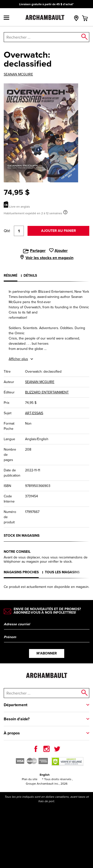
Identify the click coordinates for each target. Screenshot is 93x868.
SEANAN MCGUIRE (18, 74)
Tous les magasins (62, 572)
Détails (30, 275)
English (45, 775)
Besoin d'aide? (17, 719)
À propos (12, 733)
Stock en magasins (22, 535)
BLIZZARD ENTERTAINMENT (47, 392)
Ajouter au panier (59, 231)
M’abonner (47, 653)
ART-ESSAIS (34, 413)
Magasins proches (21, 572)
